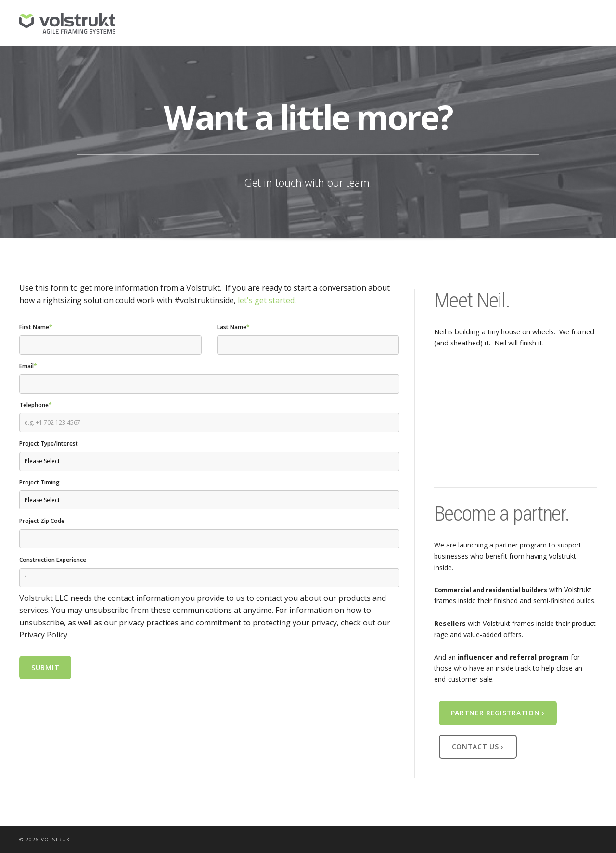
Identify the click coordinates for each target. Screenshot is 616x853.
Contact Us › (478, 746)
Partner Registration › (498, 713)
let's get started (266, 300)
